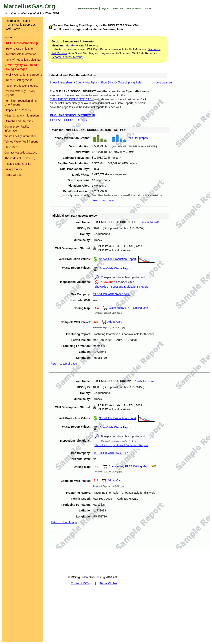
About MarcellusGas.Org (20, 158)
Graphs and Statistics (19, 121)
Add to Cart (115, 322)
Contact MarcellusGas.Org (21, 153)
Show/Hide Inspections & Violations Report (121, 287)
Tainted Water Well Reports (21, 142)
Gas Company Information (22, 116)
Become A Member (88, 8)
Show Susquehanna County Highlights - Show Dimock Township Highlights (96, 82)
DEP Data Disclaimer (103, 201)
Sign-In (105, 8)
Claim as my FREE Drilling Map (128, 308)
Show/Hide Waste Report (116, 268)
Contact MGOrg (81, 583)
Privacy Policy (13, 169)
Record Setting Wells (18, 80)
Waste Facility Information (21, 136)
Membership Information (20, 54)
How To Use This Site (19, 49)
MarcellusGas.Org (29, 6)
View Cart (118, 8)
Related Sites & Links (18, 164)
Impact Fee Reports (18, 110)
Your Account (134, 8)
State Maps (12, 147)
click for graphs (138, 138)
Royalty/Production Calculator (23, 60)
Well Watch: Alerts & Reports (23, 75)
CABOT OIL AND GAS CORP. (111, 294)
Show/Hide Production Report (118, 259)
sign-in (70, 45)
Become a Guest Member (67, 57)
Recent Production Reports (21, 86)
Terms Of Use (13, 175)
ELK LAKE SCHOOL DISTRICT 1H (72, 99)
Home (148, 8)
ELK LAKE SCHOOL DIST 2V (69, 120)
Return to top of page (64, 364)
